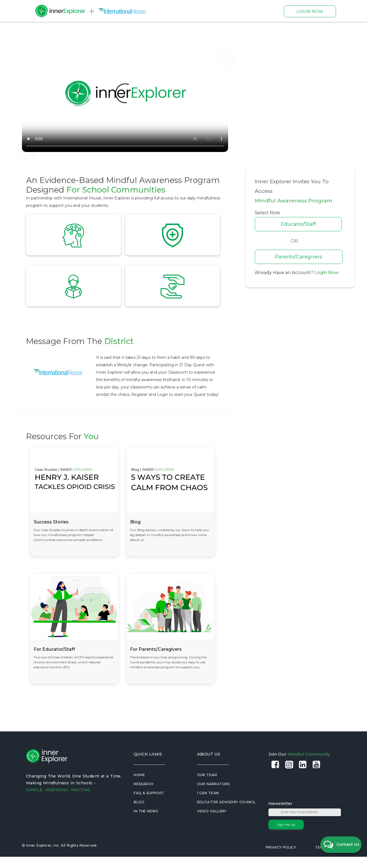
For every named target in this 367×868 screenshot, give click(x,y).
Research (143, 795)
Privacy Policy (281, 859)
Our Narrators (213, 795)
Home (139, 786)
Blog (139, 813)
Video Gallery (212, 822)
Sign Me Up (286, 836)
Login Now (326, 273)
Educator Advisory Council (226, 813)
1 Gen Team (208, 804)
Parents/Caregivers (304, 257)
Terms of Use (329, 859)
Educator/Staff (303, 224)
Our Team (207, 786)
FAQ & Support (149, 804)
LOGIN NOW (310, 11)
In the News (146, 822)
